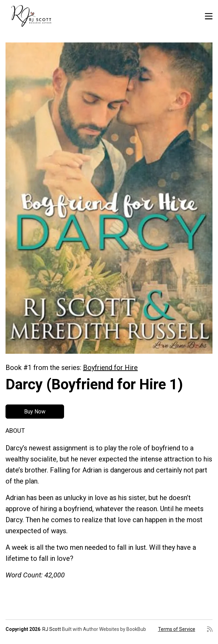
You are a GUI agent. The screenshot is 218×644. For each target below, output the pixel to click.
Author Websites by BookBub (115, 629)
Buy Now (35, 412)
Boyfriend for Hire (110, 368)
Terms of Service (177, 629)
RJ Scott (52, 629)
